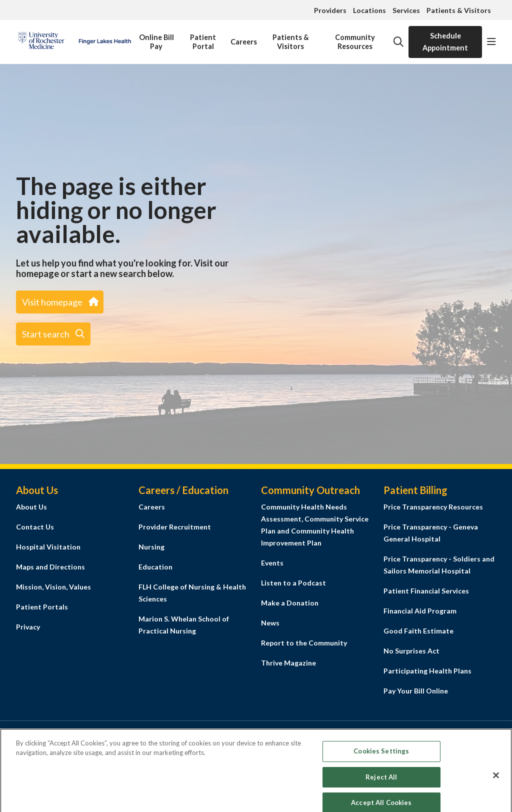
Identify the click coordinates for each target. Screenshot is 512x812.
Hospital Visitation (48, 547)
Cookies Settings (381, 762)
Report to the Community (304, 643)
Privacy (28, 627)
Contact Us (35, 527)
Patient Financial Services (426, 591)
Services (406, 10)
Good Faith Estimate (418, 631)
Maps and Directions (50, 567)
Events (272, 563)
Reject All (381, 787)
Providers (330, 10)
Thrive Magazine (288, 663)
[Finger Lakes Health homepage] (74, 42)
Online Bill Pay (156, 38)
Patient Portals (42, 607)
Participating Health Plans (427, 671)
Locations (369, 10)
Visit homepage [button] (60, 302)
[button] (491, 42)
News (270, 623)
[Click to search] (398, 42)
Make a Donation (290, 603)
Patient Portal (203, 38)
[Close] (496, 786)
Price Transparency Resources (433, 507)
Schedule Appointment (445, 42)
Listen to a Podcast (293, 583)
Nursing (151, 547)
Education (155, 567)
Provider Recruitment (175, 527)
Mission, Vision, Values (53, 587)
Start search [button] (53, 334)
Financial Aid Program (420, 611)
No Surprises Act (411, 651)
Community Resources (355, 38)
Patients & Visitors (459, 10)
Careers (244, 36)
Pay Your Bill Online (416, 691)
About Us (31, 507)
